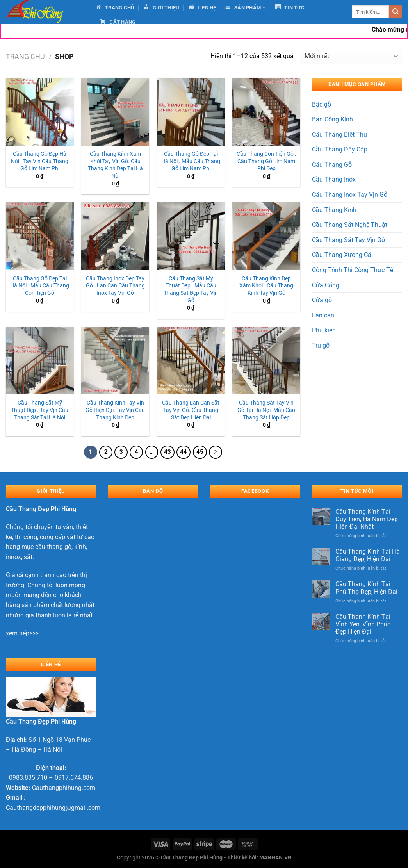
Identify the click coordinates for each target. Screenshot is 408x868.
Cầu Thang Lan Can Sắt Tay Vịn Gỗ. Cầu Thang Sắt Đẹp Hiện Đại (191, 410)
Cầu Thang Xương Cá (342, 255)
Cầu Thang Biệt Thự (340, 135)
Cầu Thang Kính (334, 210)
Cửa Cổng (326, 285)
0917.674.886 (74, 778)
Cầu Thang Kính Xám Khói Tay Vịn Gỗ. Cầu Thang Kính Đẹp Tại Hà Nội (115, 165)
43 (167, 452)
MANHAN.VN (275, 858)
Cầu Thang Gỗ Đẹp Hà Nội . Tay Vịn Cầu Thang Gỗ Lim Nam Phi (40, 161)
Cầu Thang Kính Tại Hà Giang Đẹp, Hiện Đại (368, 555)
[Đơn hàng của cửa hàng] (351, 56)
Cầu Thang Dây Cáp (340, 149)
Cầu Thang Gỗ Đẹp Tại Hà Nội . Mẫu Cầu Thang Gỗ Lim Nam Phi (191, 161)
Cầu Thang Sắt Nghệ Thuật (350, 225)
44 (184, 452)
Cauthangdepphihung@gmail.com (53, 808)
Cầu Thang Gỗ (332, 165)
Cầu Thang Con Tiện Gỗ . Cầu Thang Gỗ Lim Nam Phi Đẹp (266, 161)
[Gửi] (396, 12)
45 (200, 452)
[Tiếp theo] (216, 452)
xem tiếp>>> (22, 633)
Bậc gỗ (322, 104)
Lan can (323, 315)
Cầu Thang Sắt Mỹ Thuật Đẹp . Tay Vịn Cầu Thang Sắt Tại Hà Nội (40, 410)
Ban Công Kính (332, 119)
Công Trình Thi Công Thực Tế (353, 270)
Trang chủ (25, 56)
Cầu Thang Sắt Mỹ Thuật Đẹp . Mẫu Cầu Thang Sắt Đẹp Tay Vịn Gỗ (191, 290)
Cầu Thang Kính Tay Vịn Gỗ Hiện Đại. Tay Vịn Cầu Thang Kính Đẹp (115, 410)
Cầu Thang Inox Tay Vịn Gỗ (350, 195)
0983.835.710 (28, 778)
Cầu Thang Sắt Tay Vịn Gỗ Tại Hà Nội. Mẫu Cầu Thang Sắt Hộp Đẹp (266, 410)
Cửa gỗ (322, 300)
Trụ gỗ (321, 345)
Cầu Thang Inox (334, 179)
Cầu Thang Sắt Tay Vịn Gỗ (348, 240)
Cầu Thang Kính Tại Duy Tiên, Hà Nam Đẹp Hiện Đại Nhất (367, 519)
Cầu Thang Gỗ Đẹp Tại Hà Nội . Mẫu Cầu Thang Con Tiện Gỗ (40, 286)
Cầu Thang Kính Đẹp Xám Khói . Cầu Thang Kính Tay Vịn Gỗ (266, 286)
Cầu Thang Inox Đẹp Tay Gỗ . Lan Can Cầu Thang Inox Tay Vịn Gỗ (115, 286)
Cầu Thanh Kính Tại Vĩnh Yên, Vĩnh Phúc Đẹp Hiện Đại (363, 624)
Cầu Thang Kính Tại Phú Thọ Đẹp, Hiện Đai (366, 588)
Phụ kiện (324, 330)
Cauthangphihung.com (64, 788)
